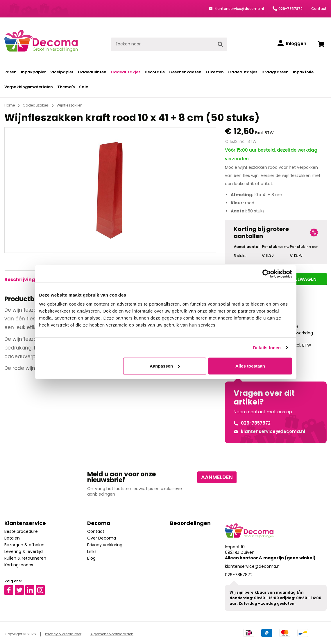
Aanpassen (165, 366)
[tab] (20, 280)
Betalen (12, 538)
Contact (319, 9)
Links (92, 551)
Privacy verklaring (105, 545)
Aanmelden (217, 477)
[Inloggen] (292, 44)
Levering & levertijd (24, 551)
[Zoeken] (220, 44)
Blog (91, 558)
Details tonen (267, 347)
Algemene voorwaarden (112, 634)
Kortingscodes (19, 565)
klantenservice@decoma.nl (239, 9)
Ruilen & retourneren (25, 558)
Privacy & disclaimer (63, 634)
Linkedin (33, 588)
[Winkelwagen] (321, 44)
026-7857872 (290, 9)
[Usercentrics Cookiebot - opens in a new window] (267, 274)
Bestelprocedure (21, 531)
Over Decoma (102, 538)
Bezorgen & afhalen (24, 545)
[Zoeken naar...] (162, 44)
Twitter (22, 588)
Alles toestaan (250, 366)
